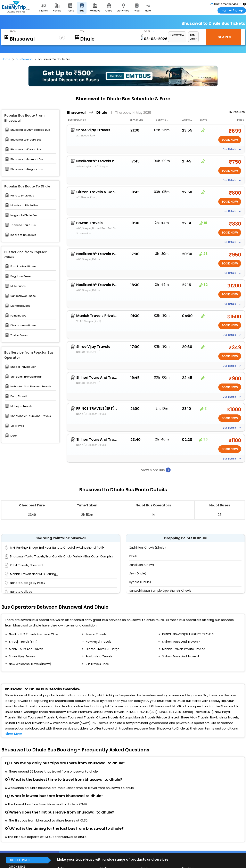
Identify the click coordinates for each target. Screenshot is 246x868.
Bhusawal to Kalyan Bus (26, 149)
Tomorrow (177, 35)
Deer (14, 436)
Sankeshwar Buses (23, 296)
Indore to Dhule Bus (23, 235)
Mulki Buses (18, 286)
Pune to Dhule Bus (22, 196)
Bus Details (232, 149)
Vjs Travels (18, 426)
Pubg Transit (19, 396)
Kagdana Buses (21, 276)
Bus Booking (24, 59)
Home (6, 59)
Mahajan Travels (21, 406)
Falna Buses (18, 316)
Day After (193, 37)
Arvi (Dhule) (138, 573)
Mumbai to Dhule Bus (24, 205)
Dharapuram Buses (23, 325)
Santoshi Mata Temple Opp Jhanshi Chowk (160, 591)
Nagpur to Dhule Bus (24, 215)
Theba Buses (19, 335)
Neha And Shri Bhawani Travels (31, 386)
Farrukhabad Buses (23, 266)
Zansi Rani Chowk (142, 565)
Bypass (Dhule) (140, 582)
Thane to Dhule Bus (23, 225)
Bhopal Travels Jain (23, 367)
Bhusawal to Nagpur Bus (27, 169)
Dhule (133, 556)
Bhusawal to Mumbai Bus (27, 159)
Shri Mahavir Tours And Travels (31, 416)
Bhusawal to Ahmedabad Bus (30, 130)
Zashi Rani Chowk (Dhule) (148, 548)
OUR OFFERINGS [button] (19, 860)
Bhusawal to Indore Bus (26, 140)
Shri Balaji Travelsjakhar (26, 377)
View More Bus (156, 470)
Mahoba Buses (20, 306)
